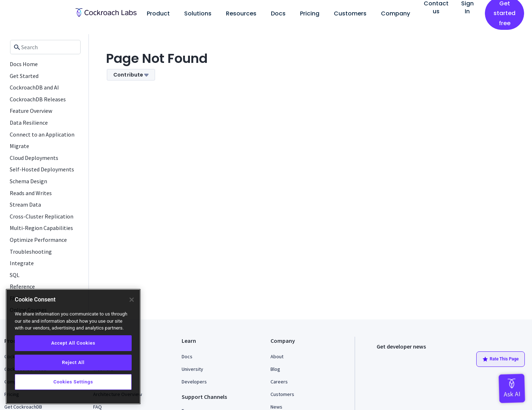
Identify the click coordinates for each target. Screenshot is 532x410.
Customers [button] (350, 13)
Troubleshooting (31, 252)
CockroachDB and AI (34, 87)
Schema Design (28, 181)
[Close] (132, 300)
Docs (187, 356)
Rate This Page (501, 359)
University (192, 369)
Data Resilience (29, 123)
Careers (279, 382)
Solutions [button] (198, 13)
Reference (22, 286)
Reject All (73, 362)
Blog (275, 369)
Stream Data (25, 204)
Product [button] (158, 13)
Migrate (19, 146)
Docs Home (24, 64)
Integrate (22, 263)
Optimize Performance (38, 240)
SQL (15, 275)
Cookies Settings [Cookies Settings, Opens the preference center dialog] (73, 382)
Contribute (131, 75)
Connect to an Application (42, 134)
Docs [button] (278, 13)
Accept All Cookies (73, 343)
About (277, 356)
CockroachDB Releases (38, 99)
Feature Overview (31, 111)
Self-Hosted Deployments (42, 169)
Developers (194, 382)
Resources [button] (241, 13)
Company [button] (395, 13)
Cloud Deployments (34, 158)
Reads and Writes (31, 193)
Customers (282, 394)
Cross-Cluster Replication (42, 216)
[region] (73, 347)
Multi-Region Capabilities (41, 228)
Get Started (24, 76)
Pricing (310, 13)
